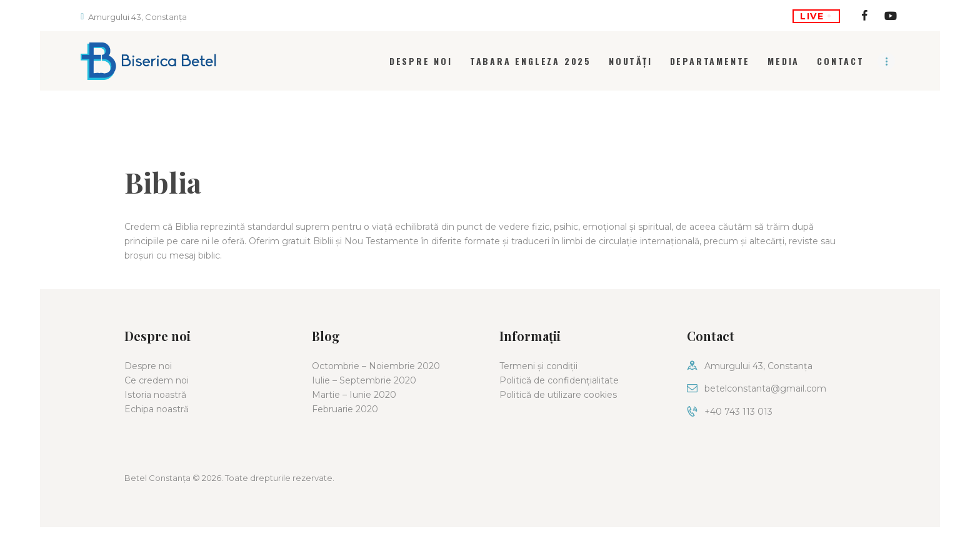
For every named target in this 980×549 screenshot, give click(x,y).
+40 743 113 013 (738, 412)
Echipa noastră (157, 409)
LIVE (816, 16)
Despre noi (148, 366)
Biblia (163, 182)
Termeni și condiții (538, 366)
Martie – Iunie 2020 (354, 395)
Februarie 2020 (345, 409)
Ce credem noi (157, 380)
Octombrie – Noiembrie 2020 (376, 366)
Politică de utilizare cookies (558, 395)
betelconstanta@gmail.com (765, 388)
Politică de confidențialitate (559, 380)
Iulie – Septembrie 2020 (364, 380)
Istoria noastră (155, 395)
